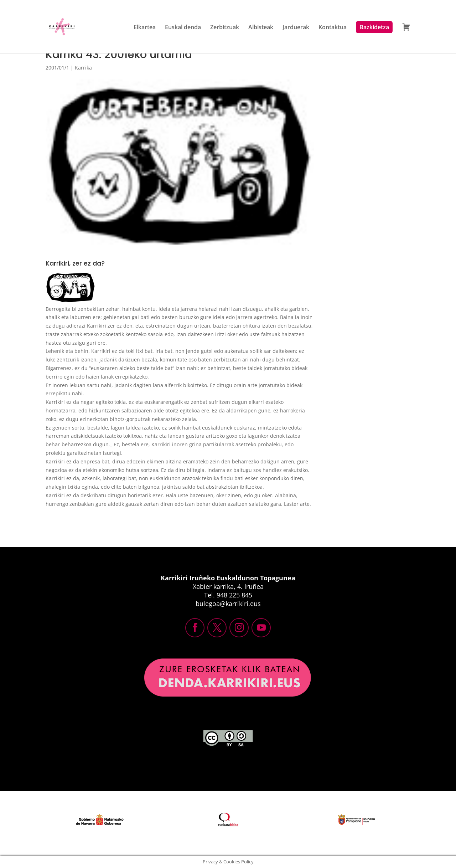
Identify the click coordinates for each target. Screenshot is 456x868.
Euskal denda (183, 29)
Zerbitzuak (225, 29)
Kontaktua (333, 29)
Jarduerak (296, 29)
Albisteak (261, 29)
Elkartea (145, 29)
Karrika (83, 68)
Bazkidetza (374, 29)
